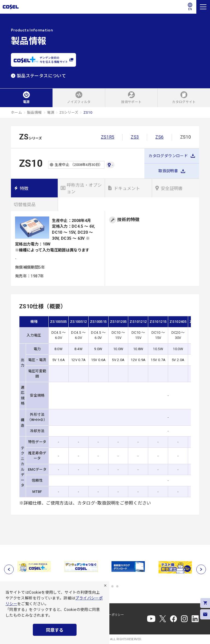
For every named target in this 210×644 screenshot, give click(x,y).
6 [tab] (117, 586)
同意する (55, 630)
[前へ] (9, 569)
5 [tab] (112, 586)
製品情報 (34, 112)
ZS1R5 (108, 137)
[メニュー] (203, 7)
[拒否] (105, 586)
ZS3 (135, 137)
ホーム (16, 112)
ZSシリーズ (69, 112)
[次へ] (201, 569)
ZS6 (159, 137)
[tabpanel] (34, 567)
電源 (51, 112)
